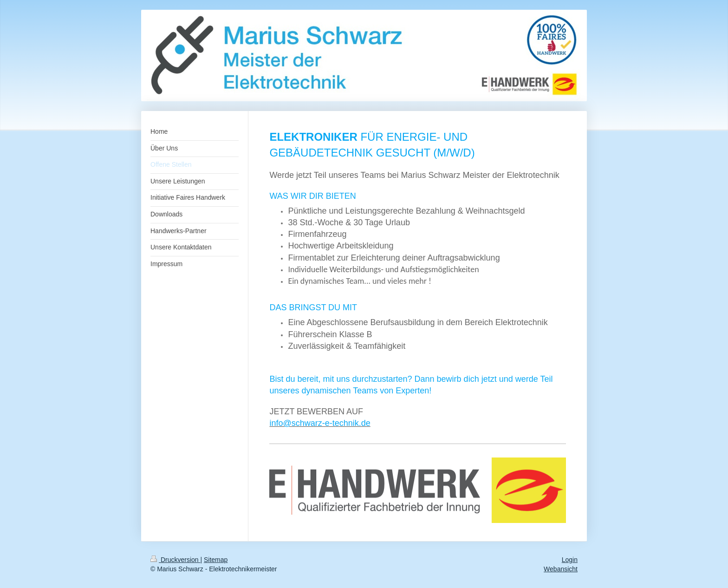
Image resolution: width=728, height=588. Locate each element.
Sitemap (216, 560)
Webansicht (561, 569)
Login (570, 560)
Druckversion (175, 560)
